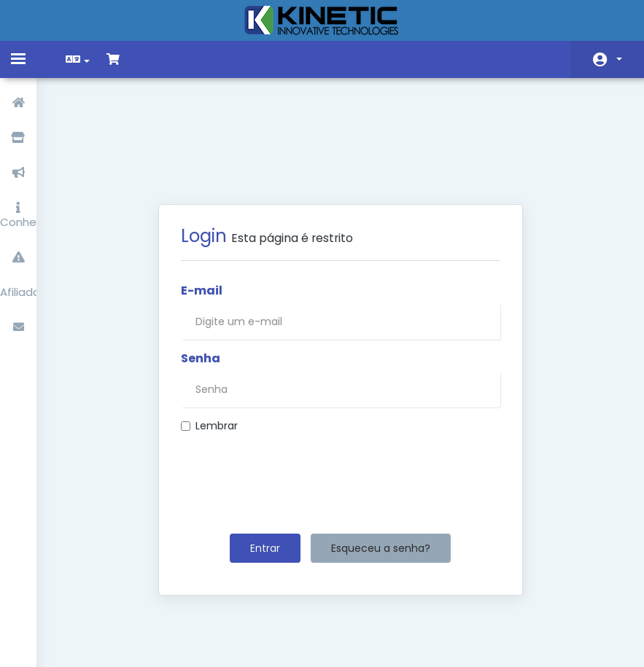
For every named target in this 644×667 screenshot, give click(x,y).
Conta (619, 59)
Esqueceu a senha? (381, 473)
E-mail (202, 216)
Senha (201, 284)
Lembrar (209, 351)
